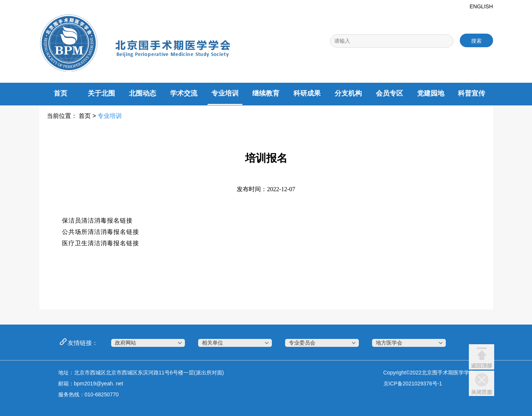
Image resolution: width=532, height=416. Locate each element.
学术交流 (184, 93)
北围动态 (143, 93)
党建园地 (431, 93)
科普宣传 (472, 93)
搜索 (476, 41)
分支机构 (348, 93)
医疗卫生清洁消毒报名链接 (101, 243)
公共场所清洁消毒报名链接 (101, 232)
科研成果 (307, 93)
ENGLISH (481, 6)
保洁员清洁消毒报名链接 (97, 220)
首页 (60, 93)
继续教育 (266, 93)
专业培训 (225, 93)
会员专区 (389, 93)
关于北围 (101, 93)
